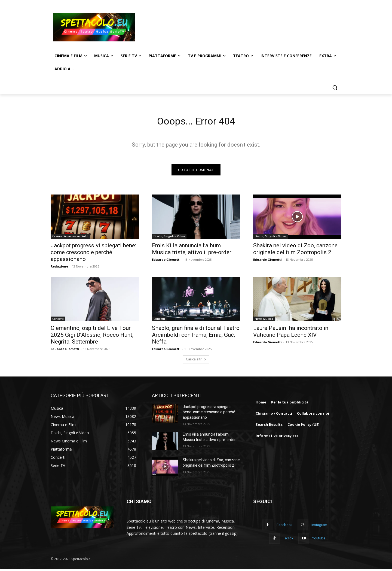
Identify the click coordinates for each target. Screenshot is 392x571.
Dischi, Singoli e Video (169, 238)
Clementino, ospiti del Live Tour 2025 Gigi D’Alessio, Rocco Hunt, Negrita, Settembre (92, 336)
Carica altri (196, 361)
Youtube (319, 540)
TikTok (288, 540)
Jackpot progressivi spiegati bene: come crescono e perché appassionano (93, 254)
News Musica (264, 320)
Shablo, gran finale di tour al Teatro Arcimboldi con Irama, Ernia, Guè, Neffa (196, 336)
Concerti (58, 320)
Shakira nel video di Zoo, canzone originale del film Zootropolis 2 (295, 250)
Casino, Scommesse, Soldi (70, 238)
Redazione (59, 268)
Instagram (319, 527)
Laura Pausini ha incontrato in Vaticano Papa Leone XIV (291, 333)
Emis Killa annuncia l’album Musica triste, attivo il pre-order (192, 250)
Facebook (285, 527)
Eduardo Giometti (166, 261)
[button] (335, 87)
